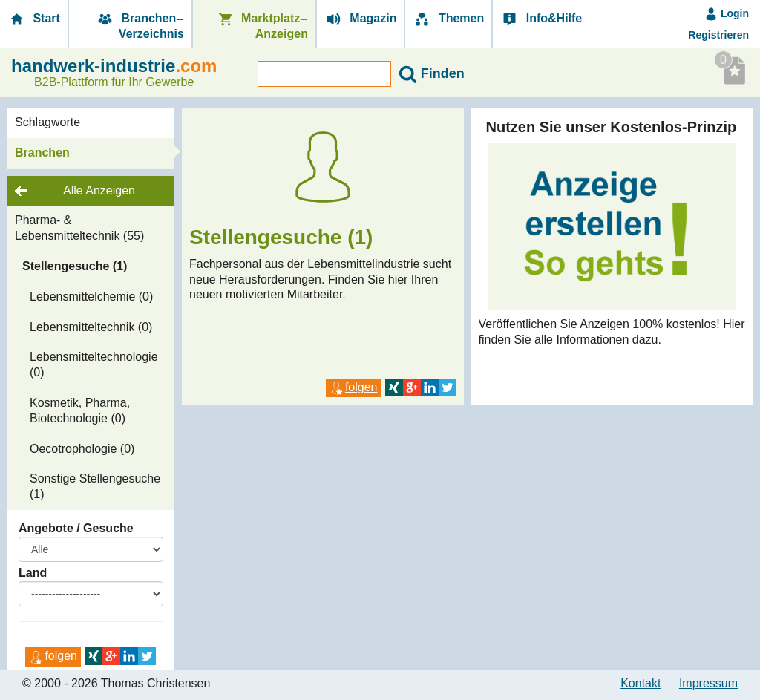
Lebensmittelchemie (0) (91, 297)
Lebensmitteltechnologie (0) (94, 364)
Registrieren (718, 35)
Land (33, 573)
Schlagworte (47, 122)
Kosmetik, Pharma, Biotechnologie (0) (80, 410)
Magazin (361, 19)
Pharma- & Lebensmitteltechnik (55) (79, 228)
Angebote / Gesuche (76, 528)
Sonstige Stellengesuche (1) (95, 486)
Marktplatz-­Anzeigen (262, 26)
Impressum (708, 683)
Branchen (42, 153)
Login (727, 13)
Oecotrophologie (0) (82, 449)
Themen (448, 19)
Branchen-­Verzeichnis (140, 26)
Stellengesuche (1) (75, 266)
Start (34, 19)
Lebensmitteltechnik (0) (91, 327)
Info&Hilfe (541, 19)
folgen (53, 656)
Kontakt (641, 683)
